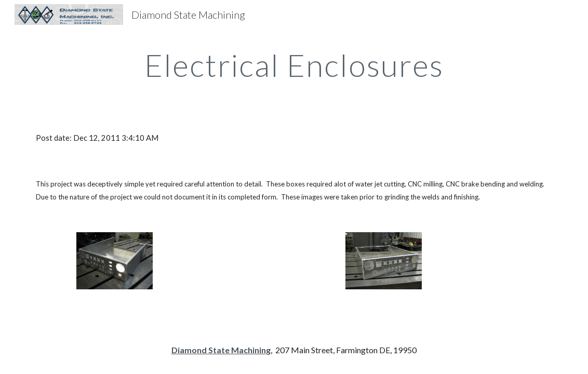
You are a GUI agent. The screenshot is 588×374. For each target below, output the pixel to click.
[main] (294, 65)
